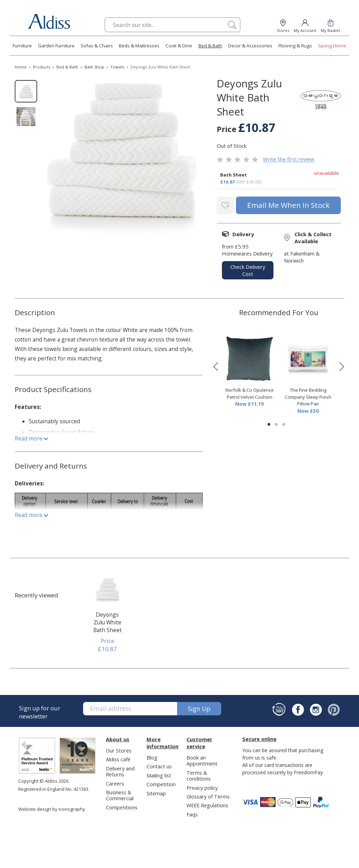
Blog (152, 756)
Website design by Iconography (52, 808)
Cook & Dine (179, 46)
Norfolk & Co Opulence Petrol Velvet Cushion (250, 392)
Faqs (192, 813)
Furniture (22, 46)
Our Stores (119, 749)
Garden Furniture (56, 46)
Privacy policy (202, 786)
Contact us (159, 765)
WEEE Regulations (207, 804)
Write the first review (289, 159)
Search (105, 17)
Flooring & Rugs (295, 46)
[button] (269, 423)
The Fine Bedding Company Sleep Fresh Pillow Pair (308, 396)
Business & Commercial (120, 794)
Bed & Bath (210, 46)
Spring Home (332, 46)
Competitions (122, 806)
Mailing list (159, 774)
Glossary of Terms (208, 795)
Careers (115, 782)
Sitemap (156, 792)
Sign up (199, 707)
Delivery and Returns (120, 770)
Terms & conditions (199, 774)
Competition (161, 783)
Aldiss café (118, 758)
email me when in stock (288, 205)
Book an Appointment (202, 759)
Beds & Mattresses (139, 46)
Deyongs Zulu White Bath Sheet (107, 621)
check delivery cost (248, 269)
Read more (31, 437)
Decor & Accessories (250, 46)
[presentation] (216, 365)
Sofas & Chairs (97, 46)
